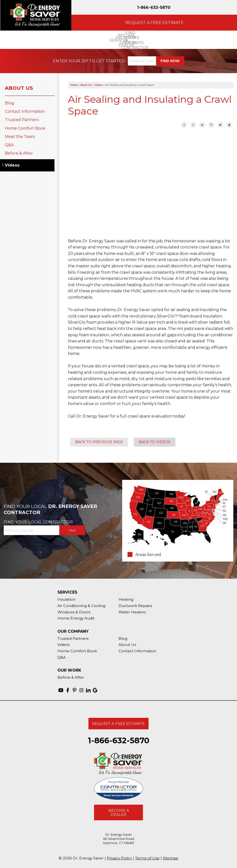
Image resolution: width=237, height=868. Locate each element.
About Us (19, 88)
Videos (12, 165)
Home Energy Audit (76, 618)
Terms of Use (147, 858)
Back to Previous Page (99, 442)
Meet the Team (20, 137)
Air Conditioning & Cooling (81, 606)
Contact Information (25, 111)
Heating (126, 599)
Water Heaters (132, 612)
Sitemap (171, 858)
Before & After (19, 153)
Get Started (110, 61)
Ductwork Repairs (135, 606)
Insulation (66, 599)
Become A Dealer (119, 812)
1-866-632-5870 (154, 7)
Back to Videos (155, 442)
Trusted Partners (22, 120)
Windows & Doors (74, 612)
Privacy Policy (119, 858)
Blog (10, 103)
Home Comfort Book (25, 128)
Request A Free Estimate (118, 724)
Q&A (9, 145)
